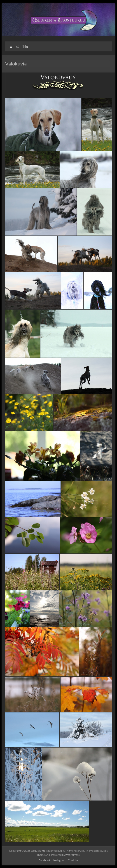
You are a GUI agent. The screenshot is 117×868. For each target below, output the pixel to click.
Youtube (73, 860)
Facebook (44, 860)
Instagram (59, 860)
